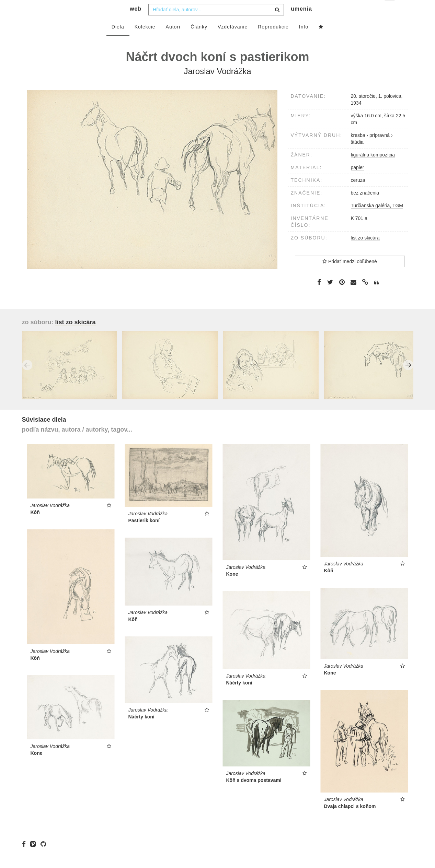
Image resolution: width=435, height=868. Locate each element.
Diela (118, 40)
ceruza (358, 193)
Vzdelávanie (233, 40)
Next (408, 379)
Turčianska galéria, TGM (377, 219)
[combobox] (216, 23)
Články (199, 40)
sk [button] (390, 10)
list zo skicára (365, 251)
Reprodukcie (273, 40)
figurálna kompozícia (373, 168)
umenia (301, 22)
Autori (173, 40)
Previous (27, 379)
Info (304, 40)
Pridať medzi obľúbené (350, 275)
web (136, 22)
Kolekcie (145, 40)
